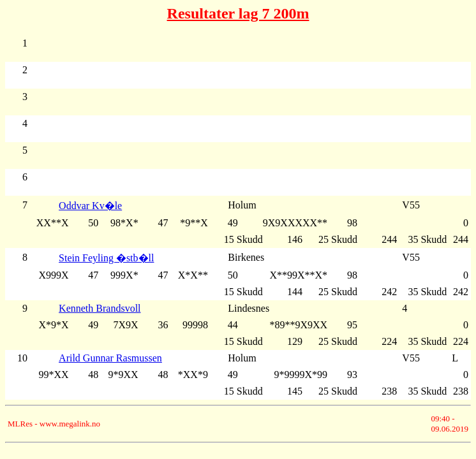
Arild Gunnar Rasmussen (110, 358)
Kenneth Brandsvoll (100, 308)
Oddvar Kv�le (90, 206)
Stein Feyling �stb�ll (106, 258)
